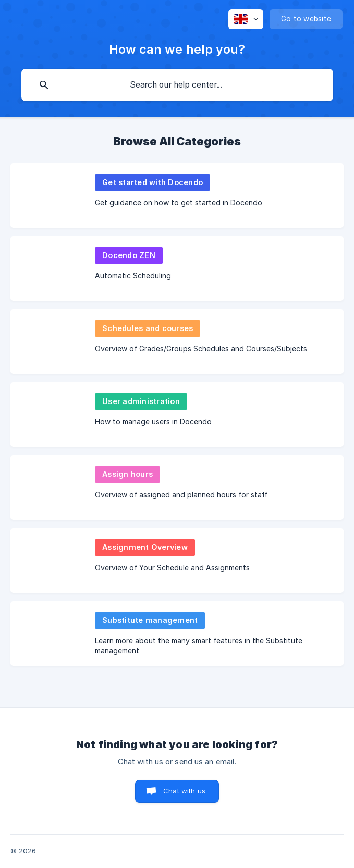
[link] (177, 195)
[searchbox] (177, 85)
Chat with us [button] (184, 791)
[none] (246, 19)
